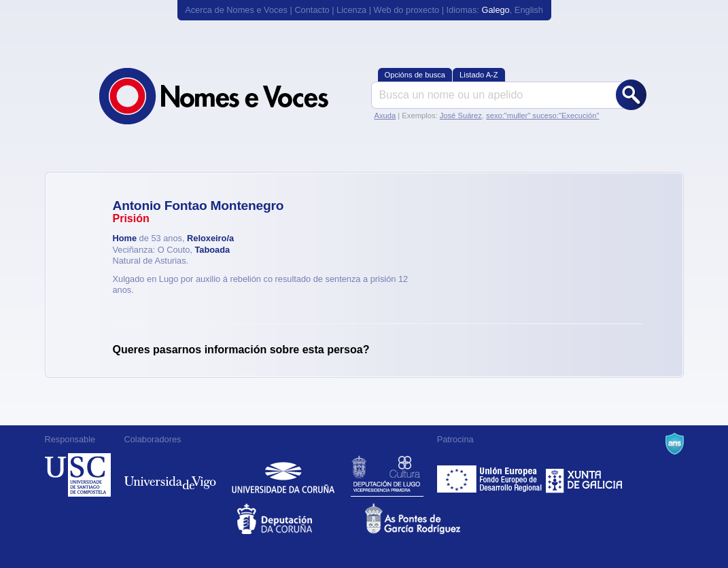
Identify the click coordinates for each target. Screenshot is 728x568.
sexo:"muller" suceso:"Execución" (542, 116)
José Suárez (461, 116)
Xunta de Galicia (584, 475)
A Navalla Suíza (675, 444)
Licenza (351, 10)
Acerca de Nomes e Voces (236, 10)
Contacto (312, 10)
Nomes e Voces (228, 96)
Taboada (212, 250)
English (529, 10)
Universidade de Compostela (78, 475)
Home (125, 238)
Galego (495, 10)
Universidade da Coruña (283, 475)
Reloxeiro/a (210, 238)
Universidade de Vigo (170, 475)
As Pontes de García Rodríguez (428, 519)
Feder (490, 475)
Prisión (131, 218)
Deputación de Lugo (387, 475)
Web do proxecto (407, 10)
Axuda (385, 116)
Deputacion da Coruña (300, 519)
